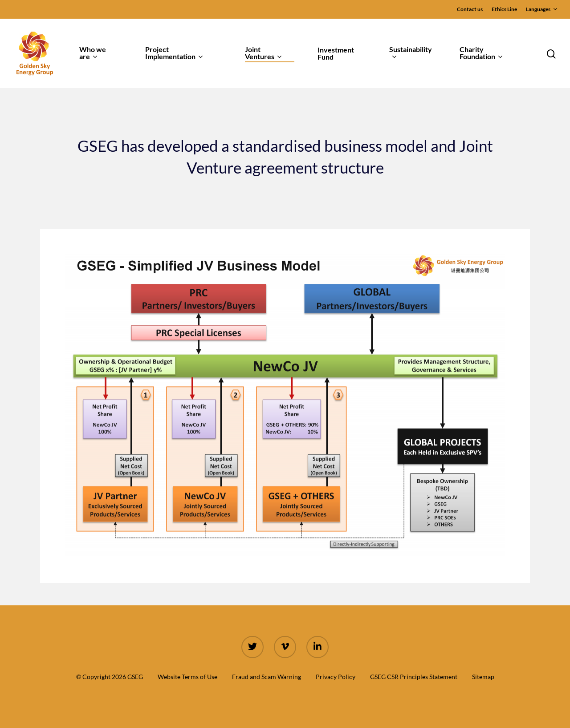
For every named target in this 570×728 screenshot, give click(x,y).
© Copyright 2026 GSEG (110, 677)
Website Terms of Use (187, 677)
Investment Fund (336, 53)
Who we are (93, 53)
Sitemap (483, 677)
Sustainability (411, 53)
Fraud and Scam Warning (267, 677)
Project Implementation (174, 53)
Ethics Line (504, 9)
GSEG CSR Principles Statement (414, 677)
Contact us (470, 9)
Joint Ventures (263, 53)
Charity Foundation (481, 53)
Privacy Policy (336, 677)
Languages (541, 9)
